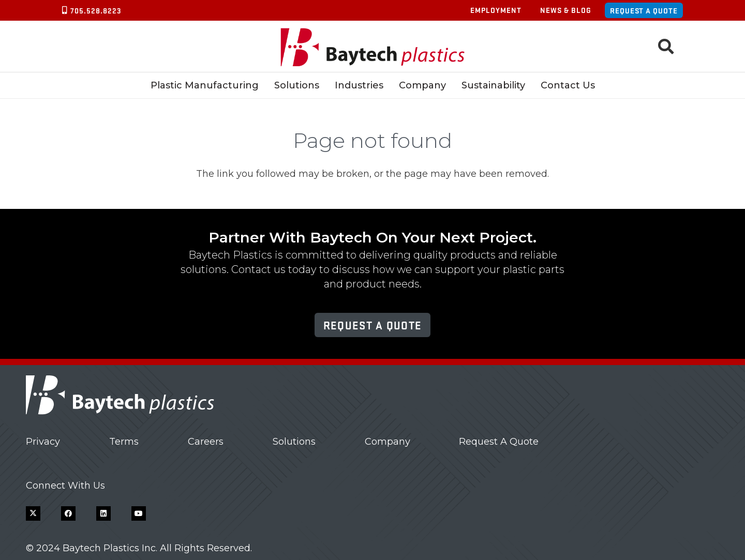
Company (388, 442)
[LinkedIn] (103, 513)
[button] (666, 47)
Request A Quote (499, 442)
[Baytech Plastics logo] (373, 47)
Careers (206, 442)
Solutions (294, 442)
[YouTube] (139, 513)
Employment (496, 10)
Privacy (43, 442)
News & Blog (566, 10)
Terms (124, 442)
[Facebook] (68, 513)
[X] (33, 513)
